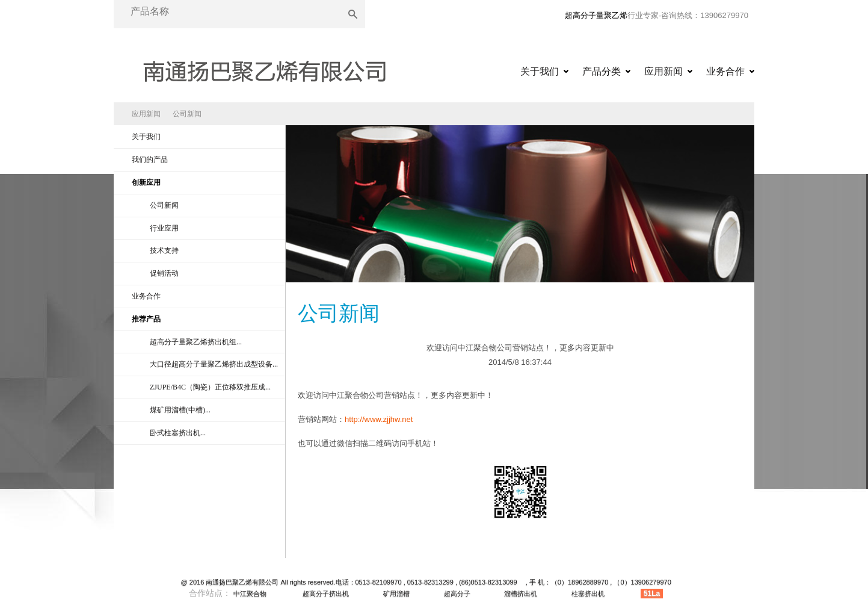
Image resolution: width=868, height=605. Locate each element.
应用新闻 (663, 71)
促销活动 (164, 273)
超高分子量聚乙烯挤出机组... (196, 342)
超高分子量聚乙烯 (596, 15)
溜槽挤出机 (521, 594)
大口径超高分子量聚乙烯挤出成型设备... (214, 364)
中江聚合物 (250, 594)
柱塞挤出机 (588, 594)
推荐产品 (146, 319)
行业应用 (164, 228)
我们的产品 (150, 160)
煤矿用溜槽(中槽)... (180, 410)
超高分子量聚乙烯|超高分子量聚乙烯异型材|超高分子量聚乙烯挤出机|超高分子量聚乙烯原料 (264, 67)
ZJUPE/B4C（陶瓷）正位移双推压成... (210, 387)
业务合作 (725, 71)
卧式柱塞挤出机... (178, 433)
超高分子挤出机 (326, 594)
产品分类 (602, 71)
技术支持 (164, 250)
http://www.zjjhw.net (379, 419)
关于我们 (540, 71)
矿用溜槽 (396, 594)
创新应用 (146, 182)
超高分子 (457, 594)
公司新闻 (187, 114)
